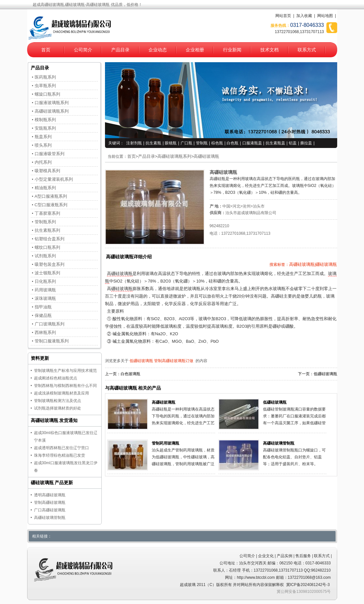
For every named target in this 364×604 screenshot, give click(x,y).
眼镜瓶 (171, 143)
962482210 (219, 226)
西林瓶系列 (45, 332)
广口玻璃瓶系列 (50, 324)
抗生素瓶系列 (47, 230)
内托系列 (43, 162)
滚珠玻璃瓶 (45, 298)
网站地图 (325, 16)
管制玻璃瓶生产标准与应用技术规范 (65, 371)
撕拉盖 (306, 143)
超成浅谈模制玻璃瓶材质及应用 (61, 393)
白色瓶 (233, 143)
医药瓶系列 (45, 77)
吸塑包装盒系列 (50, 264)
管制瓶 (202, 143)
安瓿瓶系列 (45, 128)
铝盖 (293, 143)
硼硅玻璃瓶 (122, 289)
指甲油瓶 (43, 307)
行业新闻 (232, 50)
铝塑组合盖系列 (50, 239)
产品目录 (120, 50)
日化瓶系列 (45, 281)
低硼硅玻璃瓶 (141, 361)
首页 (46, 50)
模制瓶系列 (45, 120)
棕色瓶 (217, 143)
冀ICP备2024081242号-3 (308, 585)
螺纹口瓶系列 (47, 247)
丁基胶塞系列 (47, 213)
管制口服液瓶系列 (52, 341)
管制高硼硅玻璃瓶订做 (174, 361)
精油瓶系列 (45, 188)
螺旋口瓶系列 (47, 94)
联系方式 (307, 50)
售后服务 (303, 556)
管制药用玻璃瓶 (165, 443)
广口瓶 (186, 143)
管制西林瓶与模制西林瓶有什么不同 (65, 386)
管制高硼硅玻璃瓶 (50, 503)
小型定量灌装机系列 (54, 179)
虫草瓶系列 (45, 86)
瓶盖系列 (43, 137)
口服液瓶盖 (252, 143)
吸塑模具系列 (47, 171)
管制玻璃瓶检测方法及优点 (58, 401)
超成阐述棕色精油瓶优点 (56, 378)
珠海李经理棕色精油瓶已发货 (60, 455)
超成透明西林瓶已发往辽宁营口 (61, 448)
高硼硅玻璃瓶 (206, 156)
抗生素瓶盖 (275, 143)
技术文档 (269, 50)
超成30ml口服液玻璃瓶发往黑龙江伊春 (66, 467)
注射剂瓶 (134, 143)
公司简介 (83, 50)
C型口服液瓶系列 (51, 205)
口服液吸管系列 (50, 154)
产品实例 (285, 556)
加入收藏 (304, 16)
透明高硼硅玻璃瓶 (50, 495)
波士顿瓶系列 (47, 273)
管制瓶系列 (45, 222)
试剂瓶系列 (45, 256)
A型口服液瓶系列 (51, 196)
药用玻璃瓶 (45, 290)
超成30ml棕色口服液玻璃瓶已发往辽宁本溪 (66, 437)
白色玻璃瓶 (130, 374)
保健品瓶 (43, 315)
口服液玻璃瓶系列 (52, 103)
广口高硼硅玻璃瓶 (50, 510)
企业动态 (158, 50)
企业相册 (195, 50)
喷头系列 (43, 145)
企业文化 (266, 556)
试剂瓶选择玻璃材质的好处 (58, 408)
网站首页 (283, 16)
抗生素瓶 (153, 143)
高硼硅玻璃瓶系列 (174, 156)
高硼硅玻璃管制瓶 (279, 443)
